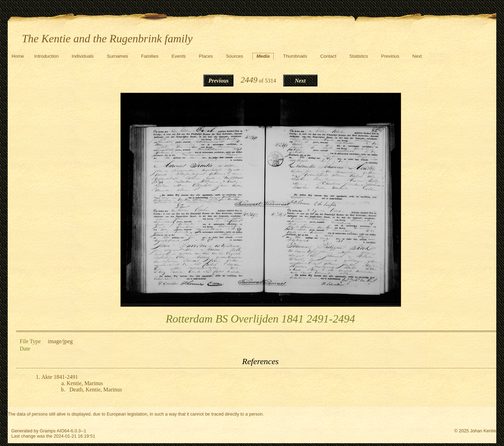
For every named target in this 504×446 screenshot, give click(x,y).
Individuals (83, 56)
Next (417, 56)
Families (150, 56)
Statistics (359, 56)
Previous (390, 56)
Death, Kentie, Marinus (96, 390)
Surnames (117, 56)
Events (179, 56)
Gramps (48, 431)
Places (206, 56)
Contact (328, 56)
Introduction (47, 56)
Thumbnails (295, 56)
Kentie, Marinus (85, 383)
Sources (234, 56)
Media (263, 56)
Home (18, 56)
